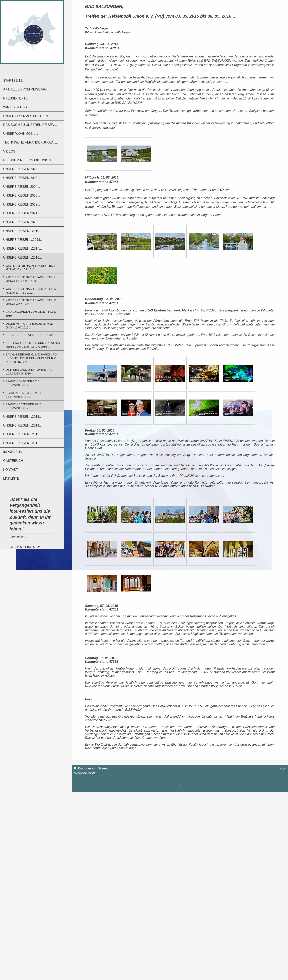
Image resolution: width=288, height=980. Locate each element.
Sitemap (103, 768)
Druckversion (85, 768)
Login (282, 768)
